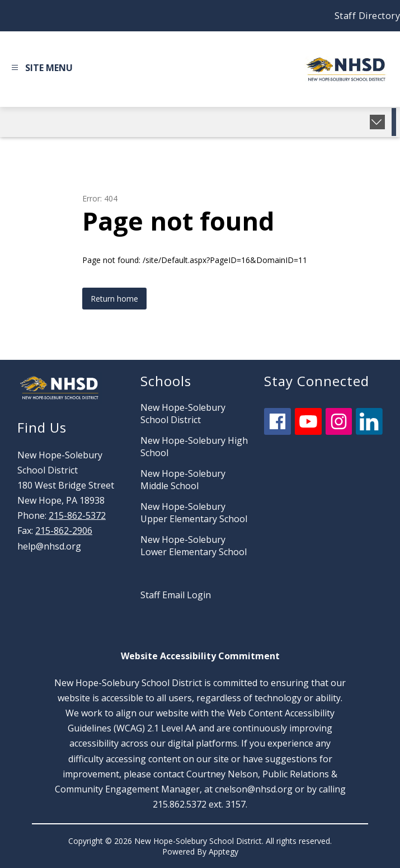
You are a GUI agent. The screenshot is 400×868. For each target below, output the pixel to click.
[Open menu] (41, 69)
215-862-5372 (77, 515)
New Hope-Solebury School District (183, 414)
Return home (114, 299)
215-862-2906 (64, 531)
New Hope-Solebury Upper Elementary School (194, 513)
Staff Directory (368, 16)
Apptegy (223, 851)
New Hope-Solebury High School (194, 447)
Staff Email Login (176, 595)
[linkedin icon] (369, 431)
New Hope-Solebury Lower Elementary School (194, 546)
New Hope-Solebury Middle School (183, 480)
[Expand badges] (377, 122)
